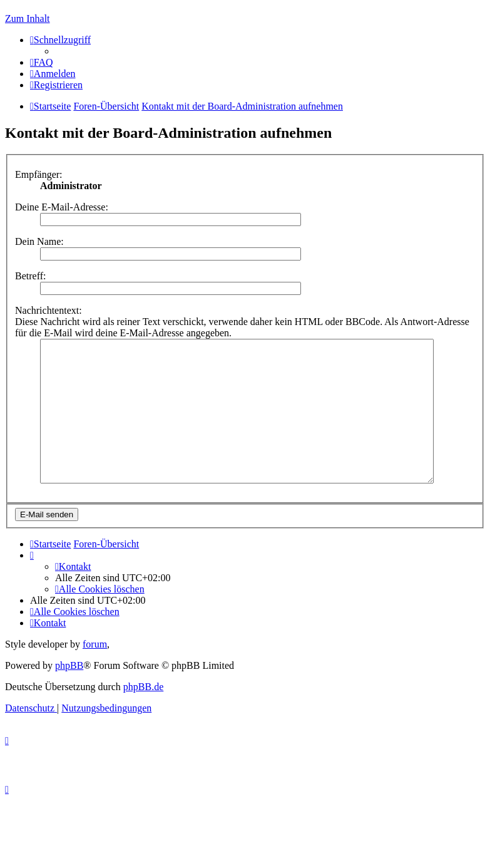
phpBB (69, 694)
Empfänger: (39, 174)
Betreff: (30, 276)
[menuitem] (42, 62)
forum (95, 672)
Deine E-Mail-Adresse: (62, 207)
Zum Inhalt (28, 18)
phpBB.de (143, 715)
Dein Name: (39, 241)
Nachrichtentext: (48, 310)
